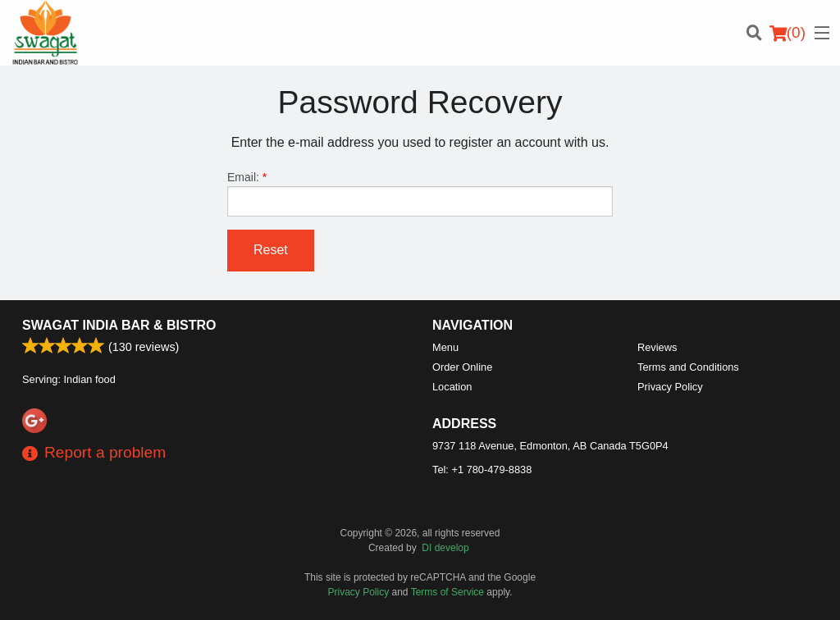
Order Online (462, 367)
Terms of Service (447, 592)
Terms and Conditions (688, 367)
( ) (787, 33)
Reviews (657, 347)
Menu (445, 347)
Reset (271, 250)
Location (452, 387)
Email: (420, 194)
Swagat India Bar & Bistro (119, 325)
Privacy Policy (670, 387)
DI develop (445, 548)
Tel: (482, 470)
